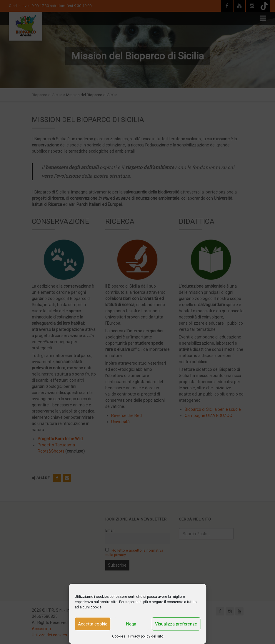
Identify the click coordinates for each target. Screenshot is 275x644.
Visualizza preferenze (176, 624)
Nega (131, 624)
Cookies (119, 636)
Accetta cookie (93, 624)
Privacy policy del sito (146, 636)
